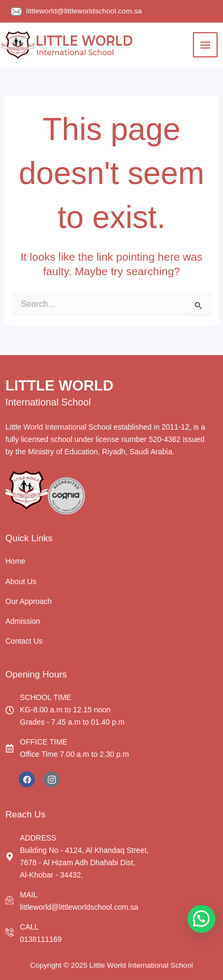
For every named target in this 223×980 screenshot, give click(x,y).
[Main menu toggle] (206, 45)
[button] (202, 919)
